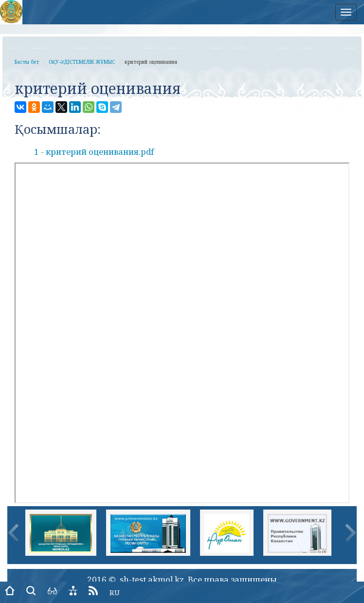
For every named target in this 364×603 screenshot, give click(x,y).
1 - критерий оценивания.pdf (94, 152)
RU (115, 592)
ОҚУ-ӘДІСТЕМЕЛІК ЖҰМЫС (82, 62)
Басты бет (27, 62)
